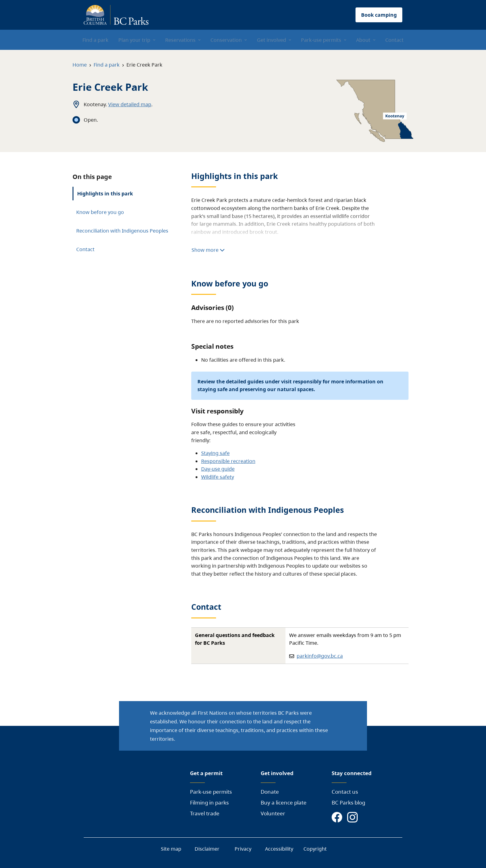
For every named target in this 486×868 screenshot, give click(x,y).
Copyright (315, 849)
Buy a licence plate (284, 803)
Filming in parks (209, 803)
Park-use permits (211, 792)
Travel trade (205, 813)
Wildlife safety (218, 477)
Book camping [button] (379, 15)
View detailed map (130, 104)
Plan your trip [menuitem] (134, 40)
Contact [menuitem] (394, 40)
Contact (85, 249)
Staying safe (215, 453)
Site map (171, 849)
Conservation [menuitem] (226, 40)
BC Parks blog (348, 803)
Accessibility (279, 849)
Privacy (243, 849)
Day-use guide (218, 469)
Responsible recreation (228, 461)
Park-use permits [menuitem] (321, 40)
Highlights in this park (105, 194)
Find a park (107, 65)
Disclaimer (207, 849)
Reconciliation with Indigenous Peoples (122, 231)
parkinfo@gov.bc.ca (320, 656)
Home (80, 65)
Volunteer (273, 813)
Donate (270, 792)
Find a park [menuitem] (95, 40)
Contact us (345, 792)
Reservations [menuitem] (180, 40)
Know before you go (100, 212)
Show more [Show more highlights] (208, 250)
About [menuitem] (363, 40)
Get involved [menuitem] (272, 40)
